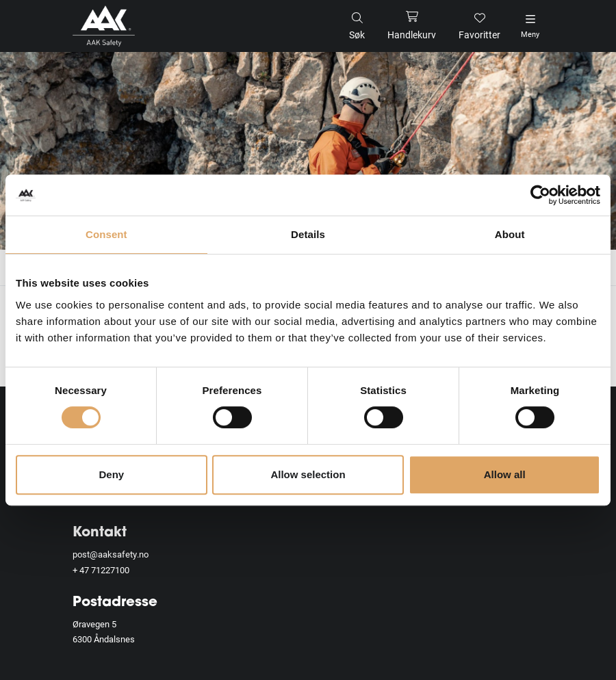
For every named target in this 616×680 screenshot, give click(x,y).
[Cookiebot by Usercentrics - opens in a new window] (540, 195)
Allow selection (308, 474)
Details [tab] (308, 234)
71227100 (110, 570)
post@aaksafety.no (111, 554)
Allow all (505, 474)
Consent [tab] (106, 234)
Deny (111, 474)
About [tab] (510, 234)
